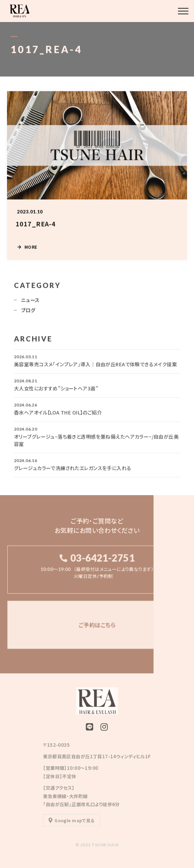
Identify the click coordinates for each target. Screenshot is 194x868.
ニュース (30, 302)
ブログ (28, 312)
